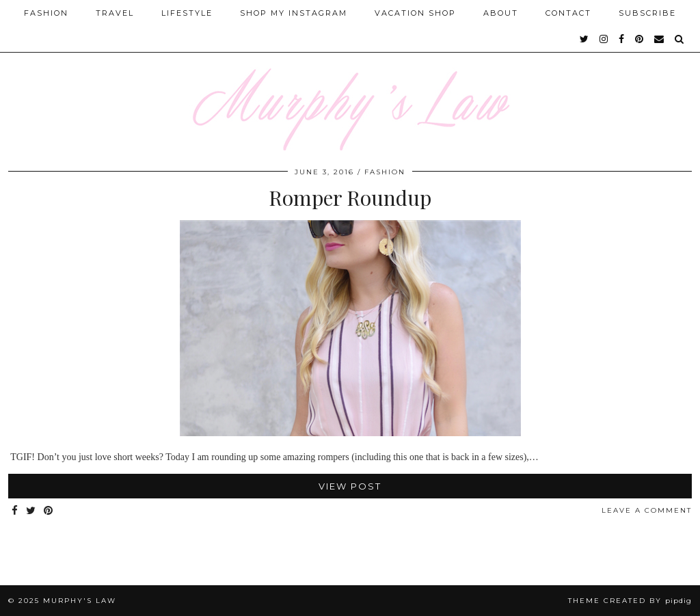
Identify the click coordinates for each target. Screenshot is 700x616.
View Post (350, 486)
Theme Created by (630, 601)
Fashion (46, 13)
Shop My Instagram (294, 13)
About (501, 13)
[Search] (680, 39)
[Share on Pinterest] (49, 511)
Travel (115, 13)
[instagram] (604, 39)
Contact (568, 13)
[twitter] (585, 39)
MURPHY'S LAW (80, 601)
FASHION (385, 172)
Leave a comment (647, 510)
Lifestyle (187, 13)
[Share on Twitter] (31, 511)
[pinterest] (640, 39)
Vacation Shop (415, 13)
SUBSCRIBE (647, 13)
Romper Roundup (350, 198)
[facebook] (622, 39)
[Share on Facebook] (15, 511)
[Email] (660, 39)
